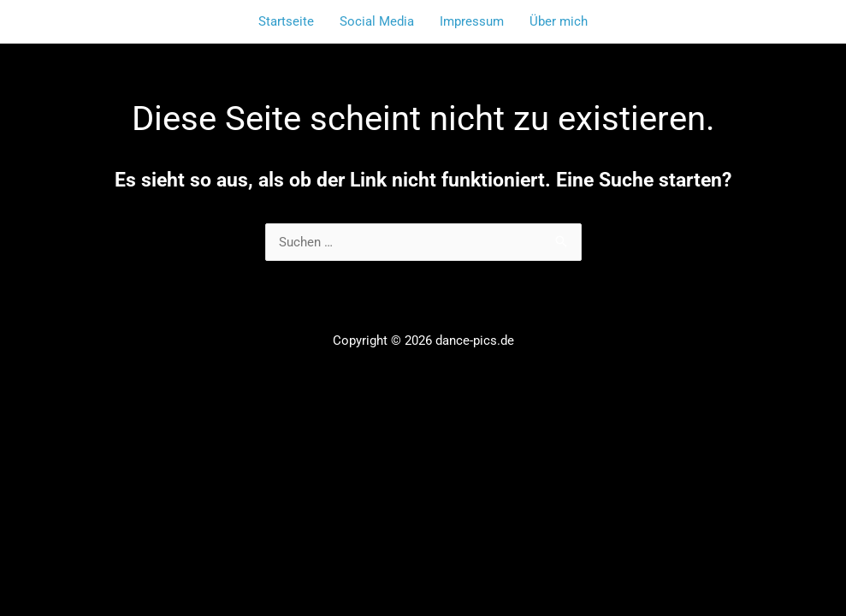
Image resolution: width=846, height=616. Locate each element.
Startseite (286, 21)
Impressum (472, 21)
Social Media (377, 21)
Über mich (559, 21)
